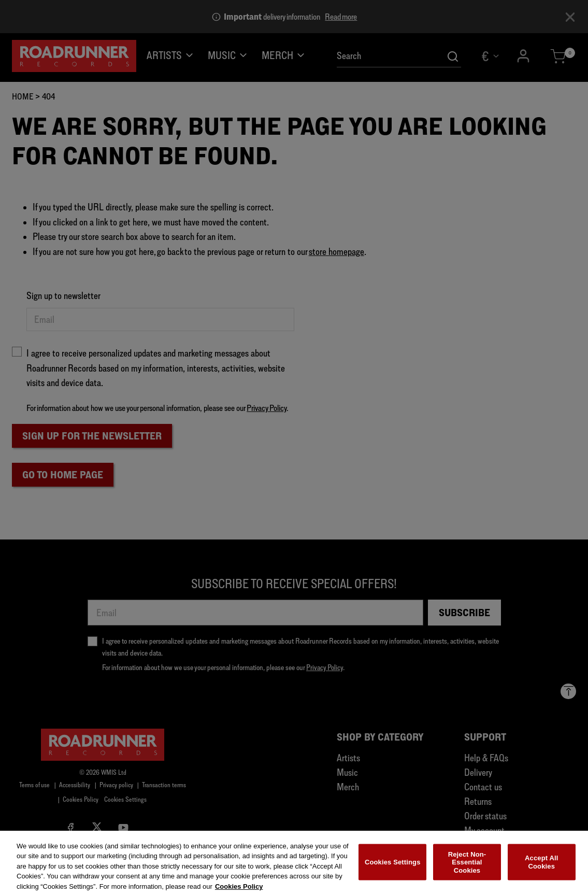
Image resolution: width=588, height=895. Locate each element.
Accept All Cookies (541, 867)
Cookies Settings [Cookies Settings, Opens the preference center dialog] (393, 867)
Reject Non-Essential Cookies (467, 867)
